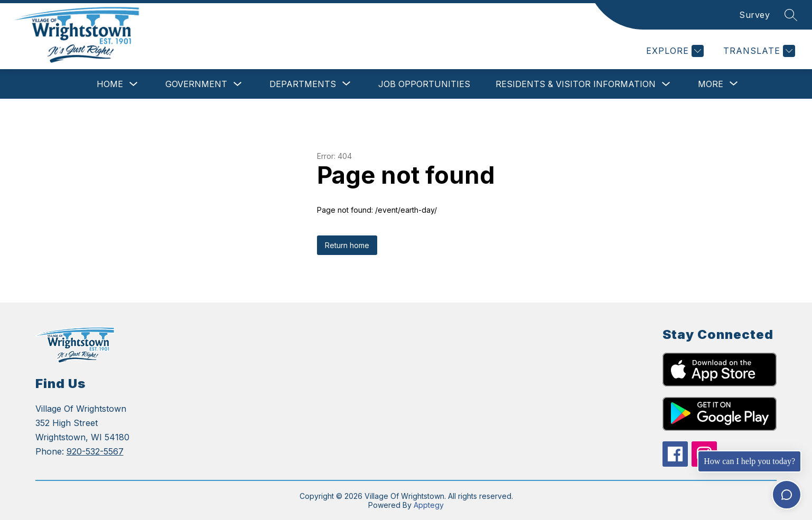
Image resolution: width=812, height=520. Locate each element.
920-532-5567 (95, 451)
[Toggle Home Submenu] (134, 84)
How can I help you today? (749, 461)
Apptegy (429, 505)
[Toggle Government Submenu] (238, 84)
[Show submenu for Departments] (303, 84)
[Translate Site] (758, 51)
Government (196, 84)
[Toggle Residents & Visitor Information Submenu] (666, 84)
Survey (754, 15)
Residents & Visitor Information (576, 84)
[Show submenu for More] (711, 84)
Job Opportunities (424, 84)
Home (110, 84)
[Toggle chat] (787, 495)
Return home (347, 245)
